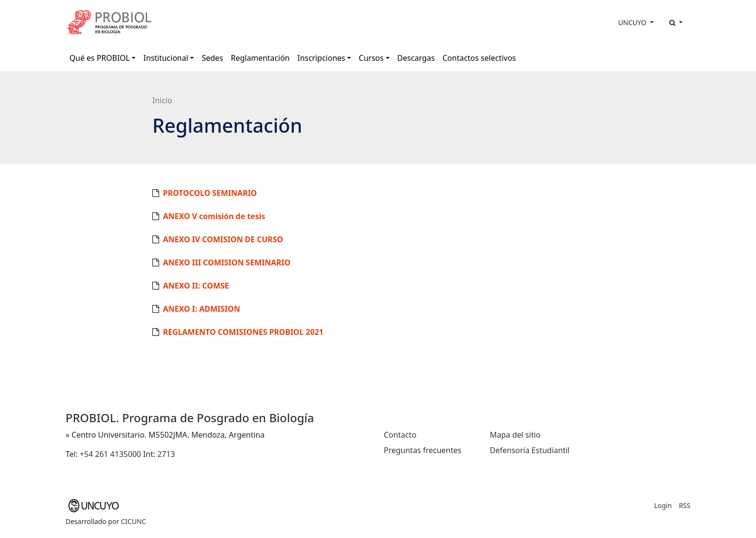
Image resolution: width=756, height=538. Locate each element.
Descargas (416, 58)
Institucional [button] (166, 58)
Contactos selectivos (479, 58)
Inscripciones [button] (321, 58)
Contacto (400, 435)
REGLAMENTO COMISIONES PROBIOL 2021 (243, 332)
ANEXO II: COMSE (196, 286)
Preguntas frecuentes (423, 450)
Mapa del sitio (515, 435)
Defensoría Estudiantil (530, 450)
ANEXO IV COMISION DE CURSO (223, 239)
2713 (166, 454)
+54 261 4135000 (110, 454)
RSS (685, 505)
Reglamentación (260, 58)
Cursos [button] (371, 58)
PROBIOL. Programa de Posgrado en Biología (190, 418)
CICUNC (134, 521)
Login (663, 505)
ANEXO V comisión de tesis (214, 216)
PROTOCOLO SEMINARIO (210, 193)
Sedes (212, 58)
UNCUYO (633, 22)
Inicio (162, 100)
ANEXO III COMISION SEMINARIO (227, 262)
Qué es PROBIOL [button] (100, 58)
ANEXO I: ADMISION (202, 309)
